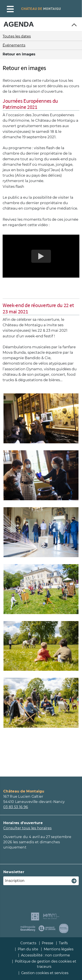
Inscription (15, 881)
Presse (48, 943)
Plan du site (28, 949)
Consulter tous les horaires (27, 828)
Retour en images (19, 54)
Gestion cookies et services (45, 973)
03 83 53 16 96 (16, 807)
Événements (14, 45)
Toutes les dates (17, 36)
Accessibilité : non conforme (45, 955)
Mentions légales (59, 949)
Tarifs (63, 943)
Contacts (28, 943)
